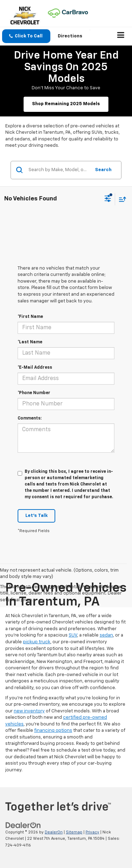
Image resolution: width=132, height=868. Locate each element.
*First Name (30, 317)
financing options (53, 731)
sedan (106, 635)
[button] (26, 36)
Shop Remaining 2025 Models (66, 104)
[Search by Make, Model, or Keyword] (58, 170)
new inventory (29, 711)
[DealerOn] (23, 825)
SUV (73, 635)
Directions (70, 36)
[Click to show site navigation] (121, 36)
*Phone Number (34, 393)
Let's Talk (36, 516)
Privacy (92, 832)
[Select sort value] (121, 199)
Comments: (30, 418)
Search (103, 170)
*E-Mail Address (35, 368)
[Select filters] (108, 199)
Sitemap (74, 832)
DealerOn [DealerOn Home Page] (54, 832)
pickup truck (37, 642)
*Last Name (30, 342)
